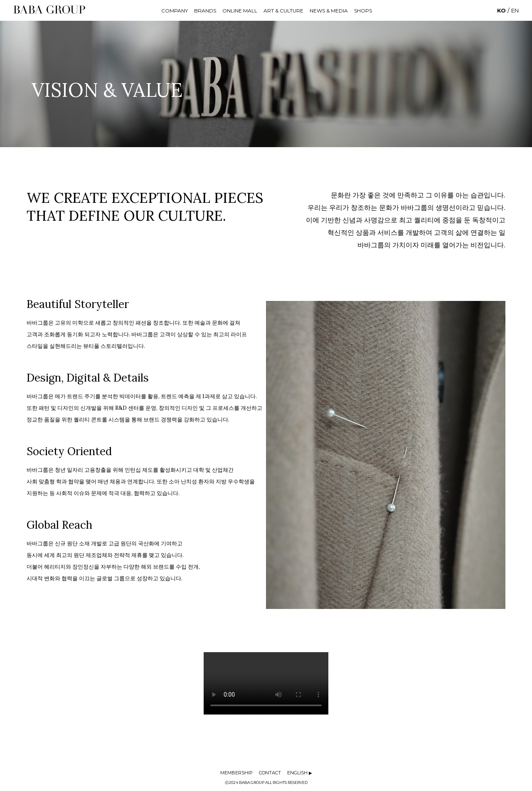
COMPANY (175, 11)
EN (515, 10)
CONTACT (270, 773)
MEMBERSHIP (236, 773)
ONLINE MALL (240, 11)
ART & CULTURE (283, 11)
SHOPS (363, 11)
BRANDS (205, 11)
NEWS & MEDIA (329, 11)
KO (501, 10)
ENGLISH (300, 773)
